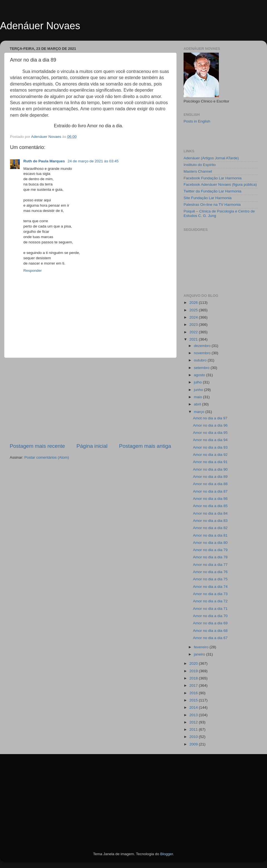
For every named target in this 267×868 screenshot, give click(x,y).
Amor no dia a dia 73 (210, 594)
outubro (201, 360)
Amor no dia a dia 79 (210, 550)
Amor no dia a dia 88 (210, 484)
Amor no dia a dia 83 (210, 521)
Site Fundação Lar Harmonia (208, 198)
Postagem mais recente (37, 446)
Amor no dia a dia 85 (210, 506)
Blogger (167, 854)
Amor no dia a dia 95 (210, 433)
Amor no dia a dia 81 (210, 535)
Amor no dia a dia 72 (210, 601)
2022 (194, 332)
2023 (194, 325)
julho (198, 382)
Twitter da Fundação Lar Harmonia (212, 191)
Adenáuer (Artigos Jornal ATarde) (211, 158)
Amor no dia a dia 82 (210, 528)
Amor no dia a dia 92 (210, 455)
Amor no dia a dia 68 (210, 631)
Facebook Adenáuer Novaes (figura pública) (220, 184)
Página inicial (92, 446)
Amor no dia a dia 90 (210, 469)
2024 (194, 317)
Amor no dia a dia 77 (210, 565)
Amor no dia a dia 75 (210, 579)
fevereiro (202, 647)
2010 (194, 737)
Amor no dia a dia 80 (210, 543)
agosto (200, 375)
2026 (194, 303)
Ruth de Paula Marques (45, 161)
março (200, 412)
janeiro (200, 654)
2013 (194, 715)
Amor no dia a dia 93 (210, 447)
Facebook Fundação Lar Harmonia (213, 178)
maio (198, 397)
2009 (194, 744)
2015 (194, 700)
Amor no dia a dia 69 (210, 623)
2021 (194, 339)
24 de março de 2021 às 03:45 (93, 161)
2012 (194, 722)
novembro (203, 353)
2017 (194, 685)
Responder (33, 271)
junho (199, 390)
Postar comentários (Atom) (47, 457)
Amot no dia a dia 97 (210, 418)
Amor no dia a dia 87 (210, 491)
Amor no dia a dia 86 (210, 499)
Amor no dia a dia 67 (210, 638)
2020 (194, 663)
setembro (202, 368)
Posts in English (197, 121)
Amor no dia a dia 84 (210, 513)
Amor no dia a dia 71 (210, 609)
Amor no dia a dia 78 (210, 557)
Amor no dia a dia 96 (210, 425)
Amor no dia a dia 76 (210, 572)
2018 (194, 678)
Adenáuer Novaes (40, 26)
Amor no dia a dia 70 (210, 616)
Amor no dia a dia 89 (210, 477)
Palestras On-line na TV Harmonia (212, 205)
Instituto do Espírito (200, 165)
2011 (194, 729)
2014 (194, 707)
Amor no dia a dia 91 (210, 462)
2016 (194, 693)
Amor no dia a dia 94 (210, 440)
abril (198, 404)
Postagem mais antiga (145, 446)
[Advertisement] (90, 400)
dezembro (203, 346)
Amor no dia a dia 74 (210, 587)
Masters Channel (198, 171)
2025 (194, 310)
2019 (194, 671)
